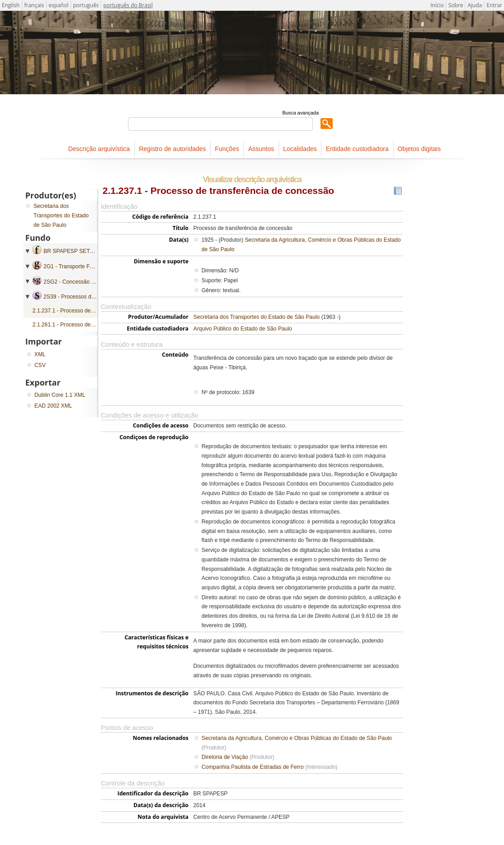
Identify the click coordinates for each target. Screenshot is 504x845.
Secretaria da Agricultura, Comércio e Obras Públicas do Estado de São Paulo (297, 738)
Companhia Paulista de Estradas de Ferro (252, 767)
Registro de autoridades (172, 149)
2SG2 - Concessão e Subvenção (83, 282)
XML (40, 354)
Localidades (300, 149)
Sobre (456, 5)
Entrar (494, 5)
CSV (40, 365)
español (59, 5)
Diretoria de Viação (225, 757)
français (34, 5)
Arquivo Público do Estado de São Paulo (243, 329)
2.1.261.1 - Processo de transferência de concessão (96, 325)
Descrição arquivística (99, 149)
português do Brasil (128, 5)
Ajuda (475, 5)
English (11, 5)
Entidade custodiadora (357, 149)
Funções (227, 149)
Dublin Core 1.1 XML (60, 395)
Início (437, 5)
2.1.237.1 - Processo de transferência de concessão (96, 311)
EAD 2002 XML (53, 406)
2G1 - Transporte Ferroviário (78, 266)
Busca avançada (300, 113)
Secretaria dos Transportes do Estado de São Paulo (257, 317)
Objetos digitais (419, 149)
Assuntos (261, 149)
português (86, 5)
